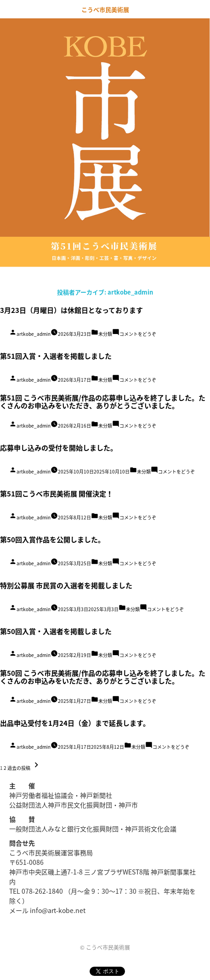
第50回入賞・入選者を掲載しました (56, 631)
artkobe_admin (34, 334)
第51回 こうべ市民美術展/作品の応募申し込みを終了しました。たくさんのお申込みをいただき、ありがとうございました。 (103, 402)
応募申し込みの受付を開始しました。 (59, 448)
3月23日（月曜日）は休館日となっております (71, 310)
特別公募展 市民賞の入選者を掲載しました (66, 585)
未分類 (105, 334)
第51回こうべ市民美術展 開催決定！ (57, 494)
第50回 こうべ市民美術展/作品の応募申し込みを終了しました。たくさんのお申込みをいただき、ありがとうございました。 (103, 677)
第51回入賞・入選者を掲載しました (56, 356)
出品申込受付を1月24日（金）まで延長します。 (75, 723)
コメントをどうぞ (138, 334)
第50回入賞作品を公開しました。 (52, 540)
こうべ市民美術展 (105, 9)
